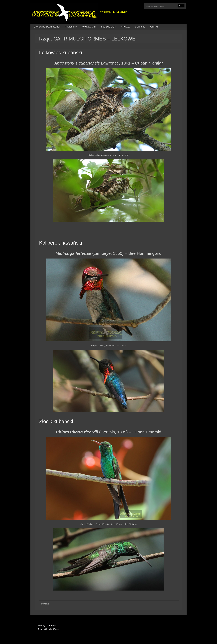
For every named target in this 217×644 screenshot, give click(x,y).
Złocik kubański (56, 421)
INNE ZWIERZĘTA (108, 27)
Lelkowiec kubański (60, 53)
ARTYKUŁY (125, 27)
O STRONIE (140, 27)
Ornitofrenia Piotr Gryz (64, 13)
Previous (45, 604)
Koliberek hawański (60, 243)
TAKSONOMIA (71, 27)
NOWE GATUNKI (89, 27)
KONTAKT (154, 27)
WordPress (54, 629)
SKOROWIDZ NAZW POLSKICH (47, 27)
